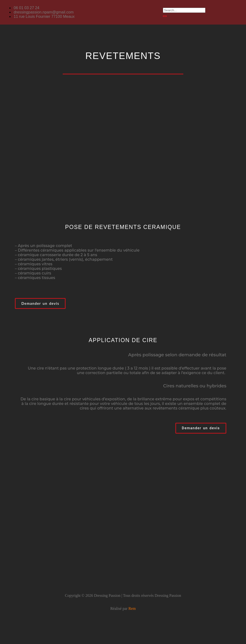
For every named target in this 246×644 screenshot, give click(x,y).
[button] (123, 39)
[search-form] (184, 10)
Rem (132, 608)
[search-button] (165, 16)
